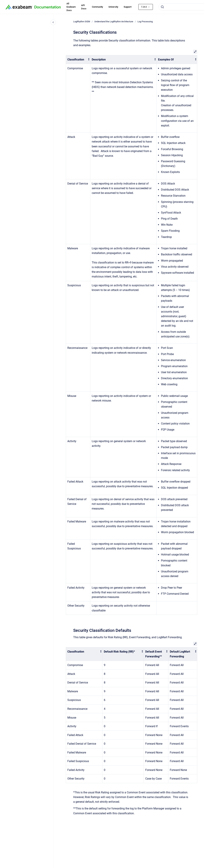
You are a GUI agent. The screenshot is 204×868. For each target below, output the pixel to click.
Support (128, 7)
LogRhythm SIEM (82, 22)
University (113, 7)
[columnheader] (78, 60)
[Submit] (162, 7)
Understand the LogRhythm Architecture (114, 22)
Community (97, 7)
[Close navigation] (53, 22)
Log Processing (145, 22)
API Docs (84, 7)
